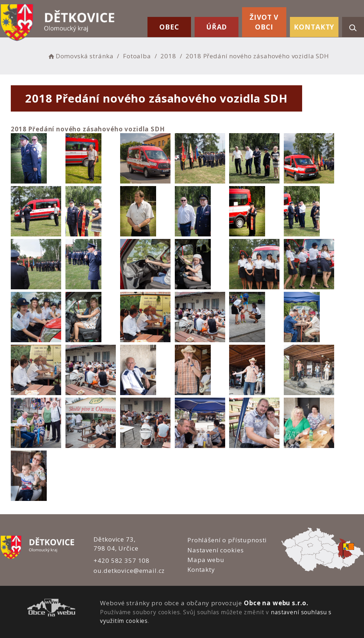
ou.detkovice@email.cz (129, 571)
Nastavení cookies (215, 550)
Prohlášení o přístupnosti (227, 540)
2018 (168, 56)
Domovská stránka (80, 56)
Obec (169, 27)
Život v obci (264, 22)
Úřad (217, 27)
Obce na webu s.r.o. (276, 603)
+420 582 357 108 (122, 560)
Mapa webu (206, 560)
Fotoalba (137, 56)
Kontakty (314, 27)
